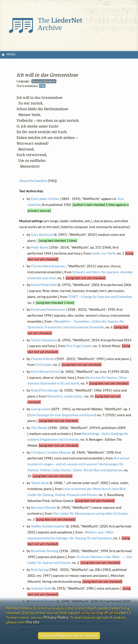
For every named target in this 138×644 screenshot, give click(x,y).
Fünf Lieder (44, 365)
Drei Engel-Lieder (79, 346)
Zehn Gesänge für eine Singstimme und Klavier (62, 415)
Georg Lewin (41, 409)
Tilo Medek (39, 428)
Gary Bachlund (42, 235)
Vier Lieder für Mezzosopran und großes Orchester (90, 513)
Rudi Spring (40, 570)
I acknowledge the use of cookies (69, 636)
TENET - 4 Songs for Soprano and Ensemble (100, 297)
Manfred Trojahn (44, 601)
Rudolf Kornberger (45, 390)
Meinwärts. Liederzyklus (65, 396)
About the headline (33, 181)
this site (32, 622)
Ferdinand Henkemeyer (49, 309)
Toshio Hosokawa (44, 340)
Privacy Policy (56, 617)
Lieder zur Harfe (103, 253)
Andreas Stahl (42, 588)
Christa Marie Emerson (48, 266)
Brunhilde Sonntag (45, 551)
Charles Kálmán (43, 359)
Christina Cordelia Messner (51, 452)
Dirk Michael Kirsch (46, 372)
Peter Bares (40, 247)
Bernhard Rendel (44, 507)
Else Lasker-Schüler (46, 199)
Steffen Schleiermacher (48, 526)
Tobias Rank (40, 483)
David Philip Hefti (44, 285)
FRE (42, 86)
